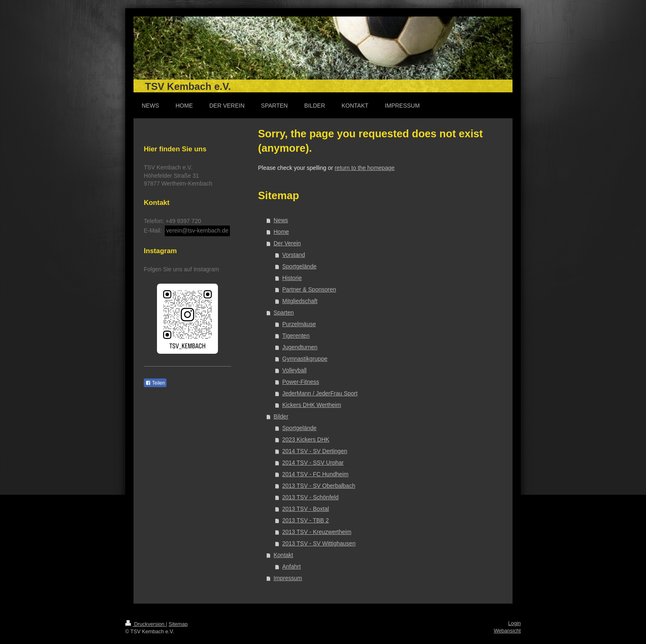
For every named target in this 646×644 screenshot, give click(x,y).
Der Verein (287, 243)
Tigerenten (296, 336)
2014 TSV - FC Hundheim (315, 474)
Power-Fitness (301, 382)
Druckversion (145, 624)
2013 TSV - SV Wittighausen (319, 543)
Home (281, 232)
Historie (292, 278)
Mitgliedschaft (300, 301)
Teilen (155, 383)
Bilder (281, 416)
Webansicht (507, 631)
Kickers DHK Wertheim (312, 405)
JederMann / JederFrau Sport (320, 393)
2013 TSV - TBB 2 (305, 520)
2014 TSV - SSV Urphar (313, 463)
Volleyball (294, 370)
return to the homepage (365, 168)
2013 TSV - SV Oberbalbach (319, 486)
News (281, 220)
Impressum (288, 578)
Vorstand (294, 255)
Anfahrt (291, 566)
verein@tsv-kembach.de (197, 230)
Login (514, 623)
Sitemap (178, 624)
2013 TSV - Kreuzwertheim (317, 532)
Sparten (284, 313)
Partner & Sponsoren (309, 289)
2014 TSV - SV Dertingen (315, 451)
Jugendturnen (300, 347)
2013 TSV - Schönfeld (310, 497)
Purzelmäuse (299, 324)
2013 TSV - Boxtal (305, 509)
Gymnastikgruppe (305, 359)
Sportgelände (299, 266)
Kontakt (283, 555)
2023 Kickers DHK (306, 440)
